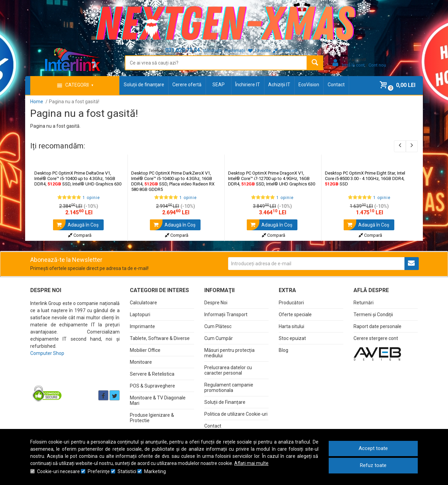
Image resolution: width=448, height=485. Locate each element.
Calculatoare (143, 303)
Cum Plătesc (218, 326)
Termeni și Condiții (373, 315)
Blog (283, 350)
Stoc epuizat (292, 338)
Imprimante (142, 326)
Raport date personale (377, 326)
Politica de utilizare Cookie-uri (236, 414)
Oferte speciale (295, 315)
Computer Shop (47, 353)
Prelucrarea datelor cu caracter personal (228, 370)
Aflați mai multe (251, 463)
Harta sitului (291, 326)
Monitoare (141, 362)
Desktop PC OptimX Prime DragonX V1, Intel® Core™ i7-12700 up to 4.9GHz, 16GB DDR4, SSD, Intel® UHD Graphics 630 (272, 178)
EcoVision (309, 85)
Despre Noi (216, 303)
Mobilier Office (145, 350)
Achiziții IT (279, 85)
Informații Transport (226, 315)
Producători (291, 303)
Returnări (364, 303)
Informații (212, 50)
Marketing (155, 471)
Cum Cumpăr (219, 338)
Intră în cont (353, 65)
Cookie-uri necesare (58, 471)
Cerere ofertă (187, 85)
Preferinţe (99, 471)
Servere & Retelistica (152, 374)
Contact (336, 85)
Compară (80, 235)
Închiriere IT (248, 85)
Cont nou (377, 65)
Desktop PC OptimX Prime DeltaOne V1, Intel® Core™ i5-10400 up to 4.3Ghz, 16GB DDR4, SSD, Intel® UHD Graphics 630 (78, 178)
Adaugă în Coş (76, 225)
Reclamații (235, 50)
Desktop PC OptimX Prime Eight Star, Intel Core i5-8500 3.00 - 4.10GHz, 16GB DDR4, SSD (365, 178)
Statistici (127, 471)
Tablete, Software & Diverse (160, 338)
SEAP (219, 85)
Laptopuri (140, 315)
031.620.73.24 (183, 50)
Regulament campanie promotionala (229, 388)
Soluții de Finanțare (225, 402)
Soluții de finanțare (144, 85)
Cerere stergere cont (376, 338)
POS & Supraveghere (152, 386)
